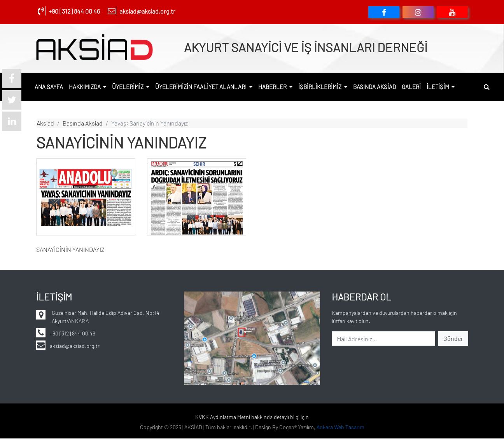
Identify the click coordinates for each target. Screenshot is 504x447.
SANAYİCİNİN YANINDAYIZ (70, 249)
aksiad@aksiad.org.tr (147, 11)
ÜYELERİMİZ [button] (128, 87)
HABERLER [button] (273, 87)
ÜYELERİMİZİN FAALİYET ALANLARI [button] (201, 87)
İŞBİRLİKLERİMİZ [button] (320, 87)
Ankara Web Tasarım (340, 431)
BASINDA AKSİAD (374, 87)
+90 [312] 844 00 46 (74, 11)
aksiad (45, 123)
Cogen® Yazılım (297, 431)
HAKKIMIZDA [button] (85, 87)
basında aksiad (83, 123)
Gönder (453, 338)
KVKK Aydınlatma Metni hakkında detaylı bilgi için (252, 417)
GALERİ (411, 87)
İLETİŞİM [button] (438, 87)
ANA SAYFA (49, 87)
